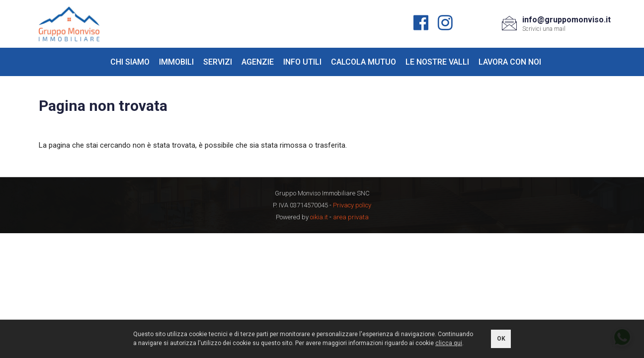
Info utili (302, 62)
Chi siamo (130, 62)
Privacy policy (352, 205)
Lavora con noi (510, 62)
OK (501, 339)
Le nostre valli (437, 62)
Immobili (176, 62)
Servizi (218, 62)
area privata (351, 217)
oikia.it (319, 217)
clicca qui (449, 343)
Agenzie (258, 62)
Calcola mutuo (363, 62)
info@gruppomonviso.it (566, 20)
